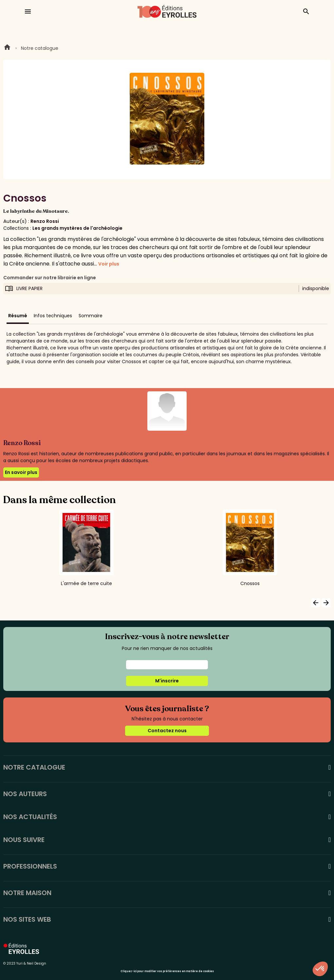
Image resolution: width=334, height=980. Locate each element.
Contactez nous (167, 731)
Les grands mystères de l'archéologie (77, 228)
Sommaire (91, 316)
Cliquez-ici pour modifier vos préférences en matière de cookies (167, 971)
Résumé (18, 316)
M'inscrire (167, 681)
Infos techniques (53, 316)
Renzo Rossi (45, 221)
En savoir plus (21, 472)
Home (7, 48)
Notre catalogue (40, 48)
